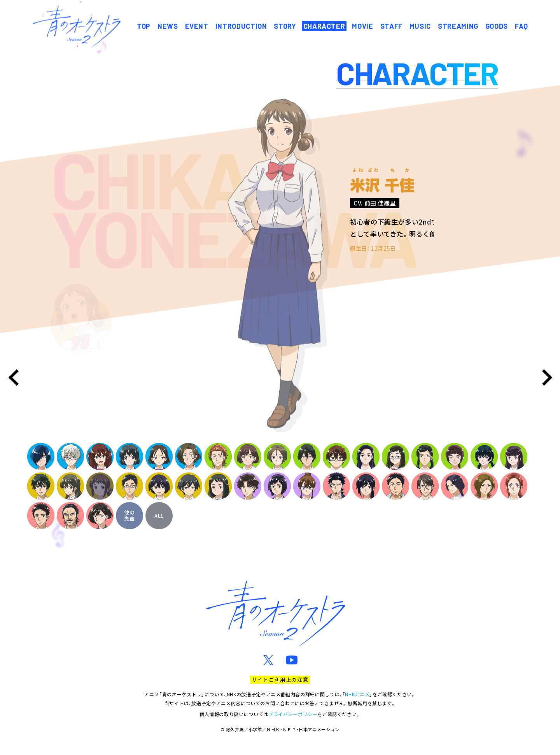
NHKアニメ (357, 694)
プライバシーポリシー (293, 714)
